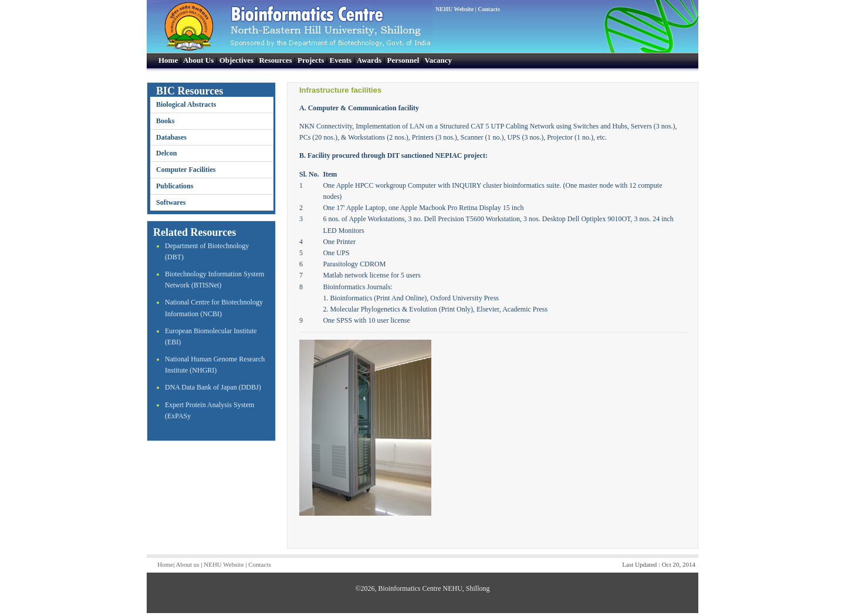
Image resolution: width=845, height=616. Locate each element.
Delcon (166, 153)
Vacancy (438, 60)
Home (168, 60)
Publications (175, 186)
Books (165, 121)
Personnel (403, 60)
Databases (171, 137)
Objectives (236, 60)
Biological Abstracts (186, 104)
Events (341, 60)
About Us (198, 60)
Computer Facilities (186, 170)
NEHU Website (454, 9)
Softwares (171, 202)
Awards (369, 60)
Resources (275, 60)
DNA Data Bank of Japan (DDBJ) (213, 387)
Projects (311, 60)
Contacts (489, 9)
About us (188, 564)
